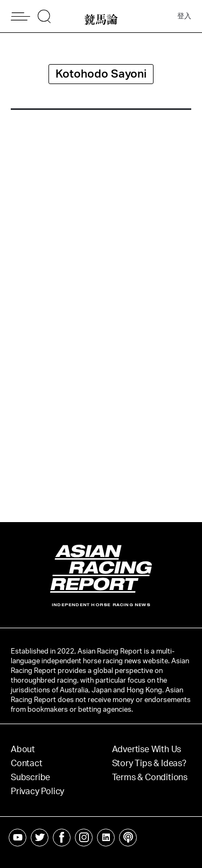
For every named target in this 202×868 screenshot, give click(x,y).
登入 (184, 16)
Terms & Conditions (150, 777)
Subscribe (30, 777)
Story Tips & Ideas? (149, 763)
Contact (27, 763)
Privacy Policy (37, 791)
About (23, 749)
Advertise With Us (147, 749)
